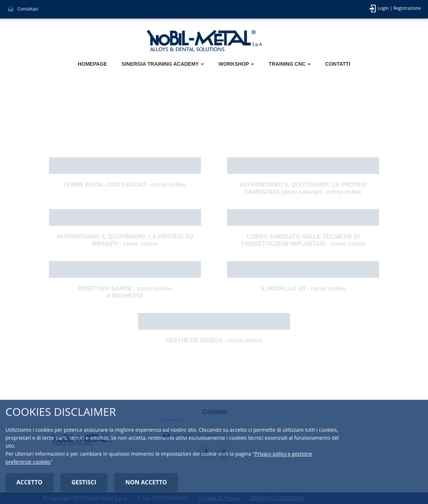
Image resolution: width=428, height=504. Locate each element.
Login (383, 8)
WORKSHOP (234, 64)
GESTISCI (84, 482)
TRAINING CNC (287, 64)
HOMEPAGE (92, 64)
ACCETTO (29, 482)
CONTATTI (338, 64)
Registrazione (407, 8)
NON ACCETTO (146, 482)
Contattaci (28, 9)
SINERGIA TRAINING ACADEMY (160, 64)
